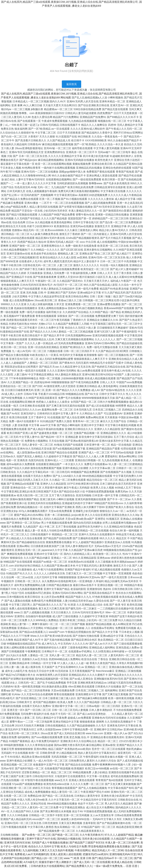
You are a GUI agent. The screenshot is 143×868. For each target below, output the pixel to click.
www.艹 (68, 858)
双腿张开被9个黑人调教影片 (56, 862)
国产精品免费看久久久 (79, 866)
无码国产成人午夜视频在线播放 (50, 843)
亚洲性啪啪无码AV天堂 (123, 854)
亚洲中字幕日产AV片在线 (41, 839)
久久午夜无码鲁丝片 (91, 835)
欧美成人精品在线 (122, 862)
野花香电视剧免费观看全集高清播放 (109, 846)
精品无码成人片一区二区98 (108, 850)
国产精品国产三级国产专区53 (87, 843)
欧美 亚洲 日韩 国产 (86, 858)
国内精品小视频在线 (69, 839)
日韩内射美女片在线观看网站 (48, 866)
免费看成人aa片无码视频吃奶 (32, 854)
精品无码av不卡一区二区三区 (116, 858)
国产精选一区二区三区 (65, 835)
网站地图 (66, 98)
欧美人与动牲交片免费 (74, 846)
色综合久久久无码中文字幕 (44, 846)
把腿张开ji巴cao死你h (95, 854)
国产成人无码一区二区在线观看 (92, 862)
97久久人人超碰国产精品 (119, 835)
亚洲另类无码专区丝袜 (17, 843)
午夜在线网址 (82, 850)
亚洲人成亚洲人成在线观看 (66, 854)
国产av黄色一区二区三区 (36, 835)
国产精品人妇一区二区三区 (47, 858)
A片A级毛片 (31, 862)
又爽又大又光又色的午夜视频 (56, 850)
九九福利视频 (30, 850)
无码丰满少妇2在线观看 (96, 839)
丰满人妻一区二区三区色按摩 (122, 843)
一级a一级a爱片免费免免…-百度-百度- (116, 866)
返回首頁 (71, 84)
